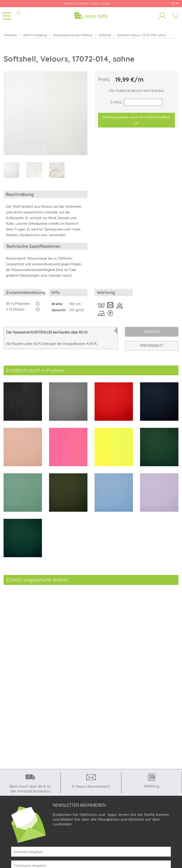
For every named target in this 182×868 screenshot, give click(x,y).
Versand (152, 332)
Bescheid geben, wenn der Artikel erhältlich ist (136, 120)
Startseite (10, 35)
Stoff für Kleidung (35, 35)
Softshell (105, 35)
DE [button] (175, 4)
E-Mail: (117, 102)
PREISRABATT (152, 346)
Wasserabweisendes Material (73, 35)
